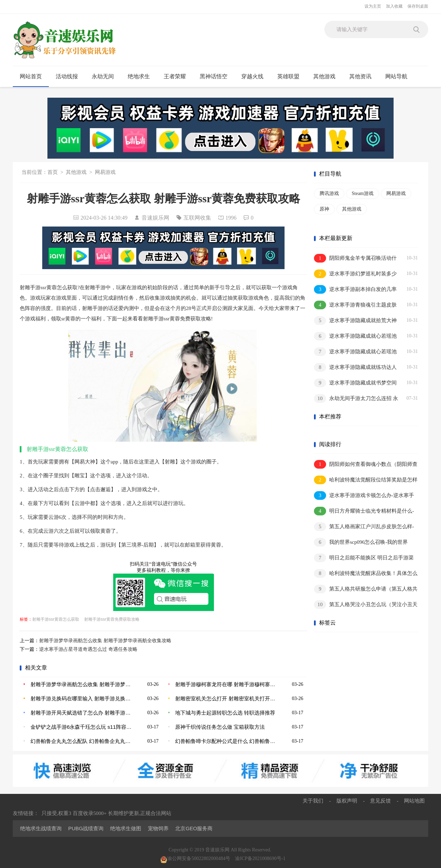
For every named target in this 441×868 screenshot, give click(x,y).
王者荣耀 (178, 77)
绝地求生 (142, 77)
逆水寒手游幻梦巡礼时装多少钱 (355, 274)
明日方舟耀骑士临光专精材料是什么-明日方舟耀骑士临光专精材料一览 (364, 511)
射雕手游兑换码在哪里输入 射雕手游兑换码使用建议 (81, 698)
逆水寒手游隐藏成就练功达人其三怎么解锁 (355, 368)
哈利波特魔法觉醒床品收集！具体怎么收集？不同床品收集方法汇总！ (366, 574)
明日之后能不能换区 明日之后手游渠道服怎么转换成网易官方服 (364, 558)
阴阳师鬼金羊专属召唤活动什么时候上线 (355, 259)
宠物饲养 (158, 828)
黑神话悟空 (217, 77)
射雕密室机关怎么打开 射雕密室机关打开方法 (226, 698)
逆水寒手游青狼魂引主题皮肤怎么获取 (355, 305)
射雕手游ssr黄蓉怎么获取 (56, 619)
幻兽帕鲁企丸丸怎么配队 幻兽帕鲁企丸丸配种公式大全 (81, 741)
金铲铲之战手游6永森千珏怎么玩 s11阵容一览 (81, 727)
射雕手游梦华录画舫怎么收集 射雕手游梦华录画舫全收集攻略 (105, 641)
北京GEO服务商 (194, 828)
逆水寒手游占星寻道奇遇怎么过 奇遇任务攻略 (88, 649)
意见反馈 (380, 801)
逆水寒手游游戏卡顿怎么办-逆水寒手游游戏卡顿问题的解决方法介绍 (364, 496)
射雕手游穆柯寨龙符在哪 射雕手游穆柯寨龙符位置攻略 (226, 684)
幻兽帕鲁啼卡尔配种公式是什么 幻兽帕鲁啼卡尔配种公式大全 (226, 741)
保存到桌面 (418, 6)
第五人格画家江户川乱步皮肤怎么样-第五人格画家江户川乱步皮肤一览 (364, 527)
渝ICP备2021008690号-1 (260, 858)
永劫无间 (106, 77)
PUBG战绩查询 (86, 828)
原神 (324, 209)
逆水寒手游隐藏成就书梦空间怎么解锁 (355, 383)
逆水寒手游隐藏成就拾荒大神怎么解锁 (355, 321)
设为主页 (373, 6)
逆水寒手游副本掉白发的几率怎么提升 (355, 290)
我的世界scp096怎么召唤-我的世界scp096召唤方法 (361, 543)
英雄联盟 (291, 77)
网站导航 (399, 77)
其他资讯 (363, 77)
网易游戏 (105, 172)
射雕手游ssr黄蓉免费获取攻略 (112, 619)
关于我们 (313, 801)
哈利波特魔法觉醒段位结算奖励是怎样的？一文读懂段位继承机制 (366, 480)
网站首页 (31, 76)
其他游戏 (327, 77)
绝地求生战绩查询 (41, 828)
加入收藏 (394, 6)
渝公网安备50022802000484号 (195, 858)
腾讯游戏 (329, 193)
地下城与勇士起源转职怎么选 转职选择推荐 (225, 713)
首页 (53, 172)
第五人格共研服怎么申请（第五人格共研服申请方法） (366, 589)
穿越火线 (255, 77)
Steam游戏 (363, 193)
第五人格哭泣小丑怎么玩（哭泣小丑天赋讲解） (366, 605)
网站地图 (414, 801)
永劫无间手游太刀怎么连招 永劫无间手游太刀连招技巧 (356, 399)
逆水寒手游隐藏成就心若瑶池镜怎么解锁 (355, 336)
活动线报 (70, 77)
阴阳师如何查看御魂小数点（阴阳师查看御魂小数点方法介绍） (366, 465)
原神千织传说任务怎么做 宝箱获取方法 (220, 727)
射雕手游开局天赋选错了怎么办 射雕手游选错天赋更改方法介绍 (81, 713)
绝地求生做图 (126, 828)
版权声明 (347, 801)
